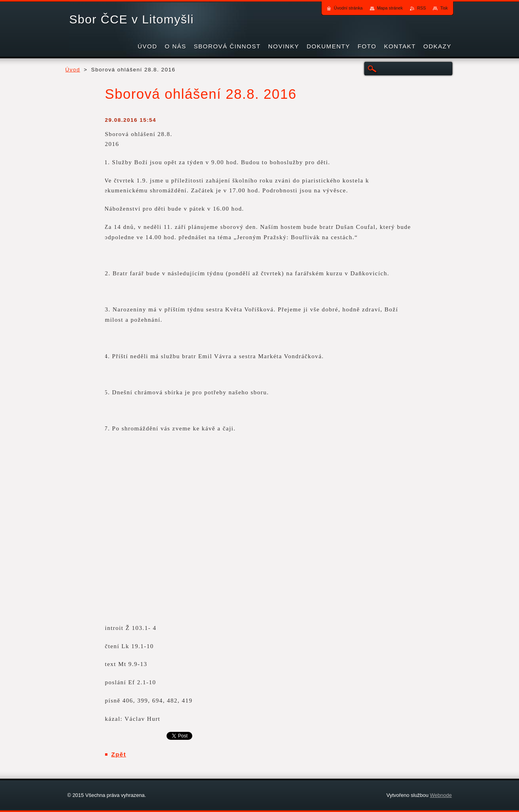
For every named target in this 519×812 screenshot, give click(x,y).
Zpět (119, 754)
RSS (421, 8)
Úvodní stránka (348, 8)
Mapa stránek (390, 8)
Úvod (73, 70)
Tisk (444, 8)
